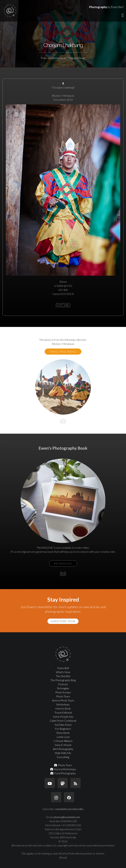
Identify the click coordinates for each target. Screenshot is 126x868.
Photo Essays (63, 692)
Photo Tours (63, 696)
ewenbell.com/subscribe (69, 809)
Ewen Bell (63, 668)
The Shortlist (63, 676)
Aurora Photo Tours (63, 700)
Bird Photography (63, 749)
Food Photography (63, 773)
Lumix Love (63, 737)
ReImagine (63, 688)
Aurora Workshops (63, 769)
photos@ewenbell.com (67, 817)
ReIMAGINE (63, 563)
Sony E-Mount (63, 745)
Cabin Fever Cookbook (63, 721)
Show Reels (63, 733)
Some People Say (63, 717)
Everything (63, 757)
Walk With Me (63, 753)
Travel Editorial (63, 712)
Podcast (63, 684)
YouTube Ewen (63, 725)
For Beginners (63, 729)
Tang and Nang (63, 351)
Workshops (63, 704)
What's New (63, 672)
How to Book (63, 708)
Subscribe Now (63, 621)
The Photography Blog (63, 680)
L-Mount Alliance (63, 741)
